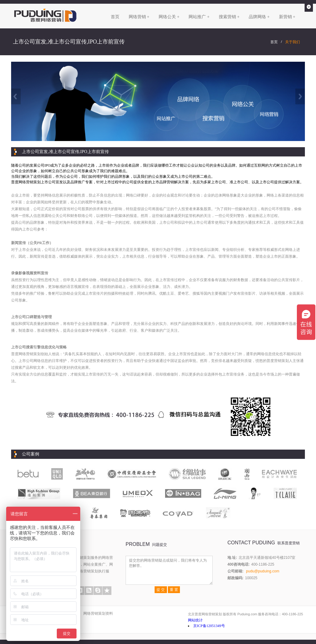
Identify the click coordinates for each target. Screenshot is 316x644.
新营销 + (287, 17)
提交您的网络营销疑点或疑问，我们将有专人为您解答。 (169, 570)
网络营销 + (139, 17)
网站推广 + (199, 17)
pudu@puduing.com (263, 571)
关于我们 (293, 42)
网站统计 (195, 620)
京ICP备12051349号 (209, 626)
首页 (115, 17)
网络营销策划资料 (98, 613)
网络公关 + (169, 17)
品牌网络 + (259, 17)
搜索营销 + (229, 17)
